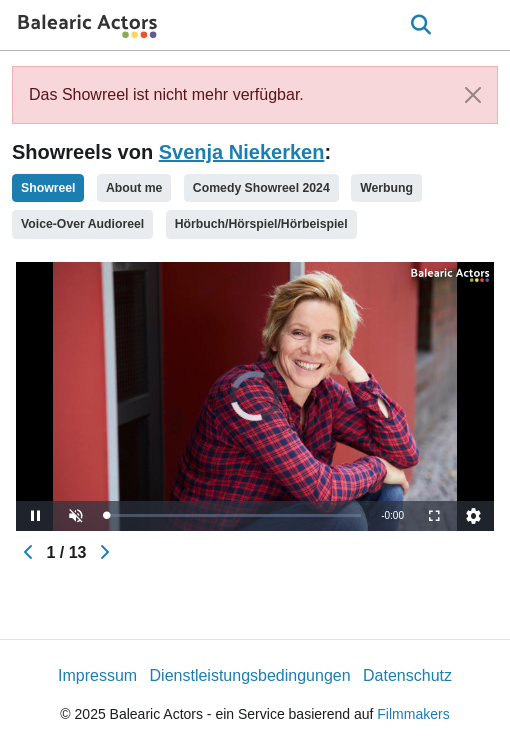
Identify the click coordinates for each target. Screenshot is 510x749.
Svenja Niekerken (242, 152)
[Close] (473, 95)
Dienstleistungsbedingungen (250, 675)
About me (134, 188)
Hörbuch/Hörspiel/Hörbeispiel (261, 224)
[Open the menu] (420, 25)
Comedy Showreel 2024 (261, 188)
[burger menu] (480, 25)
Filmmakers (413, 714)
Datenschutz (407, 675)
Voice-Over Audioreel (82, 224)
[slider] (233, 515)
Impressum (97, 675)
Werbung (386, 188)
